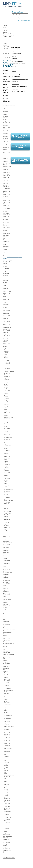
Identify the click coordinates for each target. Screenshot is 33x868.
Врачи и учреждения (9, 35)
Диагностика (15, 69)
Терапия (14, 56)
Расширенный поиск (18, 12)
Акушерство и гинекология (19, 61)
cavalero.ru (11, 855)
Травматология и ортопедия (19, 87)
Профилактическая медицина (20, 79)
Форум (5, 32)
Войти (20, 20)
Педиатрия (15, 51)
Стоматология (15, 84)
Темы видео (16, 48)
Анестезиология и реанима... (19, 64)
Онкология (15, 71)
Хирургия (14, 59)
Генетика (14, 66)
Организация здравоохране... (19, 74)
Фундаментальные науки (18, 92)
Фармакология (16, 89)
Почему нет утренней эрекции (6, 48)
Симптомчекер (7, 37)
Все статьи (7, 57)
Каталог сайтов (7, 34)
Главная (5, 26)
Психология (15, 81)
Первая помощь (16, 76)
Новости (5, 29)
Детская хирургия (16, 54)
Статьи (5, 30)
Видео (5, 27)
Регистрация (27, 20)
